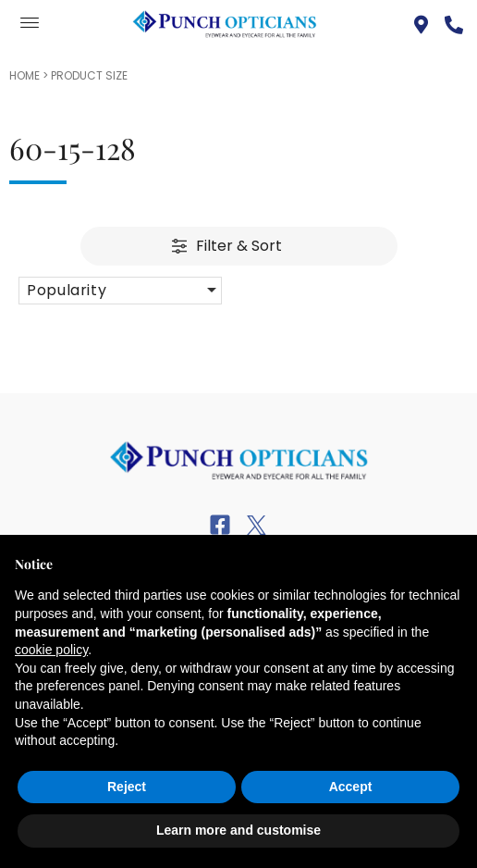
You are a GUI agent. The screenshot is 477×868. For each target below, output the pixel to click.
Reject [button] (127, 787)
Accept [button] (351, 787)
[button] (120, 291)
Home (24, 75)
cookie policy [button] (51, 650)
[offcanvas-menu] (30, 24)
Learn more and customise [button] (238, 830)
